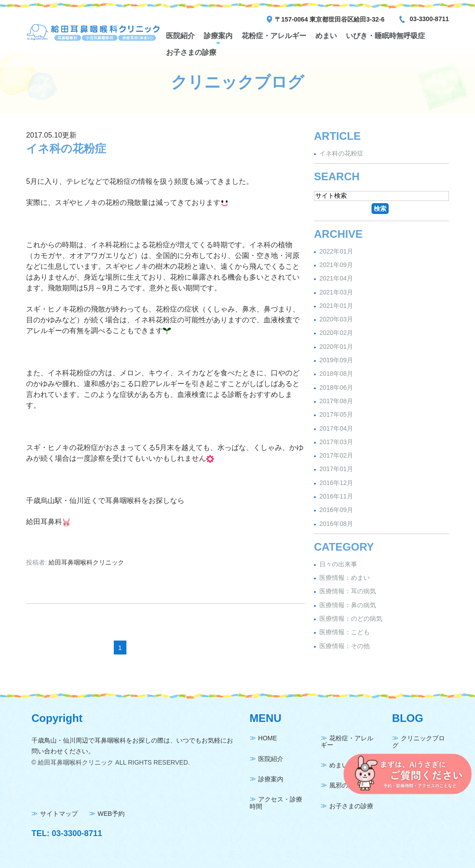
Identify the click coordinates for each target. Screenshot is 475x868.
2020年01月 (336, 347)
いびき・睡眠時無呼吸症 (385, 36)
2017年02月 (336, 455)
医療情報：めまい (345, 578)
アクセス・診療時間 (276, 803)
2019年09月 (336, 360)
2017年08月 (336, 401)
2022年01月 (336, 251)
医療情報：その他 (345, 646)
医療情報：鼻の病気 (348, 605)
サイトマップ (59, 814)
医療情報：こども (345, 632)
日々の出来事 (338, 564)
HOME (268, 739)
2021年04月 (336, 279)
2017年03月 (336, 442)
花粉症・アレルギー (274, 36)
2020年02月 (336, 333)
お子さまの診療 (191, 52)
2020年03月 (336, 319)
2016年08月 (336, 524)
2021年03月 (336, 292)
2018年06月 (336, 387)
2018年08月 (336, 374)
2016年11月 (336, 496)
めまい (326, 36)
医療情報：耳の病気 (348, 592)
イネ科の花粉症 (66, 148)
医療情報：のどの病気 (351, 619)
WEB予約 (111, 814)
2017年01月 (336, 469)
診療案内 (218, 36)
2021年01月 (336, 306)
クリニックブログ (419, 742)
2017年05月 (336, 415)
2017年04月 (336, 428)
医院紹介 (180, 36)
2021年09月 (336, 265)
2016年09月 (336, 510)
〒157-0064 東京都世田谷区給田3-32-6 (330, 19)
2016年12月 (336, 483)
